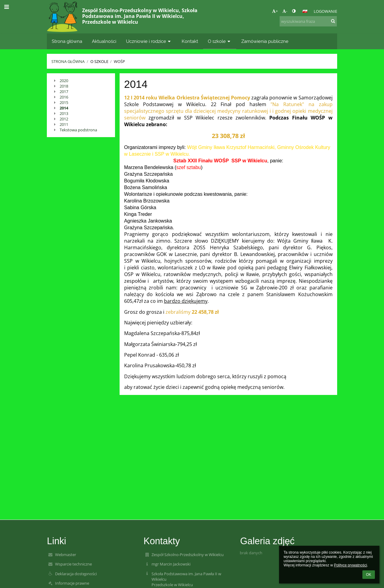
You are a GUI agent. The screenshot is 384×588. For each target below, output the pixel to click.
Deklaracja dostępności (76, 574)
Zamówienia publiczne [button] (265, 41)
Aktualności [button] (104, 41)
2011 (64, 124)
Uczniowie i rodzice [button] (149, 41)
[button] (305, 11)
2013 (64, 113)
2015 (64, 102)
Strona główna (68, 61)
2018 (64, 86)
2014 (64, 108)
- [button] (285, 11)
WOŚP (119, 61)
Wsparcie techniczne (73, 564)
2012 (64, 119)
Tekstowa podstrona (78, 130)
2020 (64, 81)
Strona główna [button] (67, 41)
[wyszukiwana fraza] (308, 21)
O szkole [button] (220, 41)
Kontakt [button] (190, 41)
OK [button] (369, 575)
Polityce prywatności (350, 565)
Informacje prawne (72, 583)
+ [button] (275, 11)
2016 (64, 97)
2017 (64, 92)
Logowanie (325, 11)
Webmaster (66, 555)
